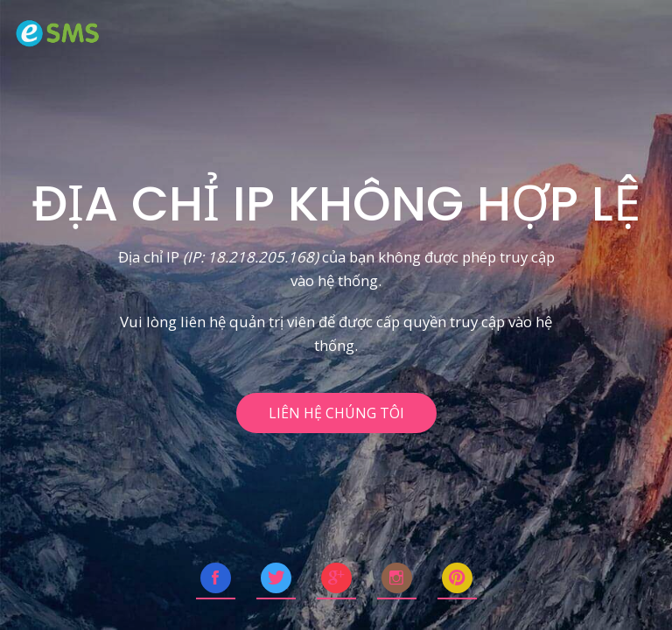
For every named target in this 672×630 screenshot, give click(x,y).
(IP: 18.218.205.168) (251, 257)
